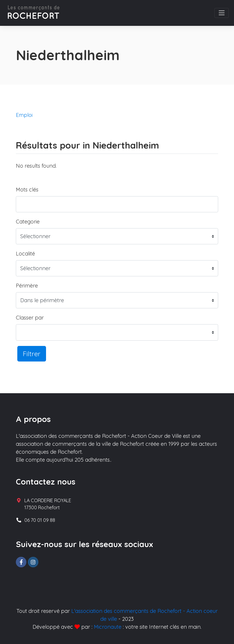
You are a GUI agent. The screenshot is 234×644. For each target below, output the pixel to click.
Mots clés (27, 190)
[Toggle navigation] (222, 13)
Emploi (24, 115)
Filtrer (32, 354)
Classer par (30, 318)
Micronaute (108, 627)
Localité (25, 254)
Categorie (28, 222)
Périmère (27, 286)
